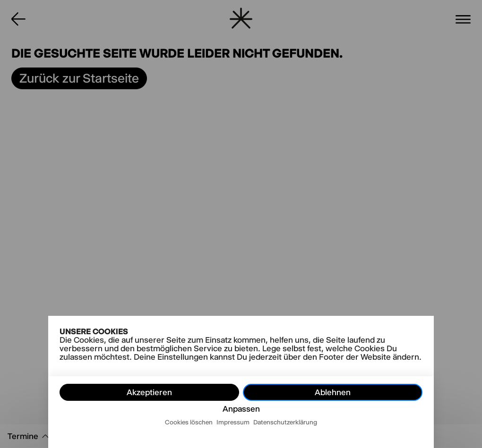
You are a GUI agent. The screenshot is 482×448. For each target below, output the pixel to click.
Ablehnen (333, 392)
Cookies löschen (189, 422)
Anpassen (241, 409)
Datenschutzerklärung (285, 422)
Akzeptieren (149, 392)
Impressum (233, 422)
